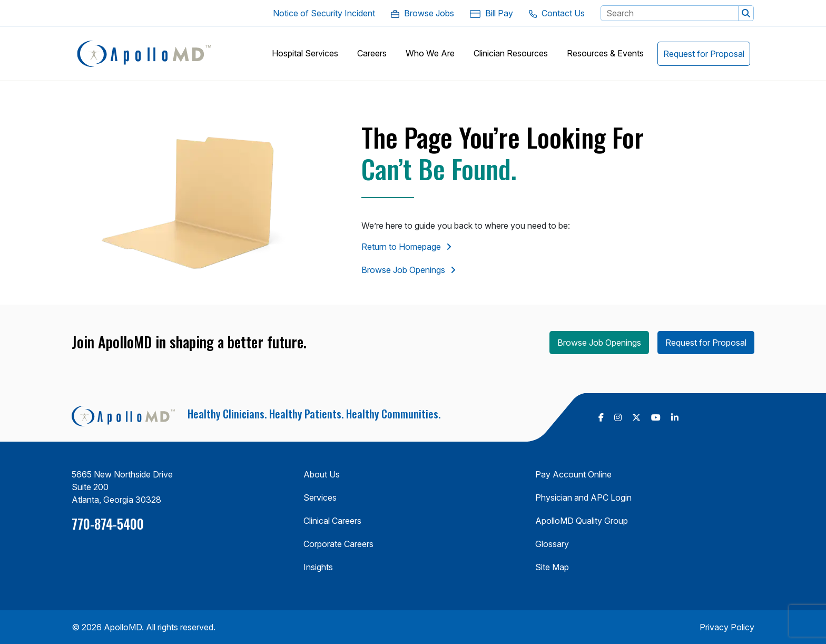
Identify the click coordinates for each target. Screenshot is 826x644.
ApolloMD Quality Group (582, 521)
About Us (322, 474)
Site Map (552, 567)
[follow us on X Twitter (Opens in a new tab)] (636, 417)
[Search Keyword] (670, 13)
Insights (318, 567)
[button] (746, 13)
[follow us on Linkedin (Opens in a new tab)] (675, 417)
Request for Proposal (706, 343)
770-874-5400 (108, 524)
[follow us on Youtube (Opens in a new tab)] (656, 417)
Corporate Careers (338, 544)
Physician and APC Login (583, 497)
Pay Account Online (573, 474)
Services (320, 497)
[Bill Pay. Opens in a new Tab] (491, 13)
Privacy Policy (727, 627)
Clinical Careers (332, 521)
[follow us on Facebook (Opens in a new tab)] (601, 417)
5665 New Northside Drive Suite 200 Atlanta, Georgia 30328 (122, 487)
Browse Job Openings (403, 270)
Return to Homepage (401, 247)
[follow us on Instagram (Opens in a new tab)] (618, 417)
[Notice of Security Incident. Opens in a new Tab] (324, 13)
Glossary (552, 544)
